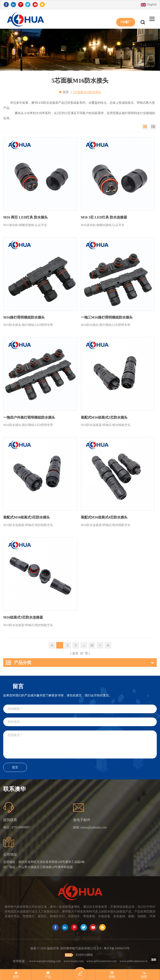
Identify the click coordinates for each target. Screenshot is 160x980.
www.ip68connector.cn (133, 960)
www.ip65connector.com (102, 960)
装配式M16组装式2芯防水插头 (104, 417)
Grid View (145, 127)
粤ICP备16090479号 (117, 947)
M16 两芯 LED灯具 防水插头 (25, 217)
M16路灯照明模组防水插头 (24, 317)
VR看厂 (126, 19)
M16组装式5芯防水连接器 (23, 617)
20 (92, 644)
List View (153, 127)
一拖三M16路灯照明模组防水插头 (107, 317)
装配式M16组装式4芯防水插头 (104, 517)
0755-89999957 (21, 826)
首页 (64, 92)
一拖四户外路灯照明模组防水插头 (29, 417)
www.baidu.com (74, 960)
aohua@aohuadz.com (94, 826)
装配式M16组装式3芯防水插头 (26, 517)
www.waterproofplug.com (45, 960)
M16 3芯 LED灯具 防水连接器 (104, 217)
